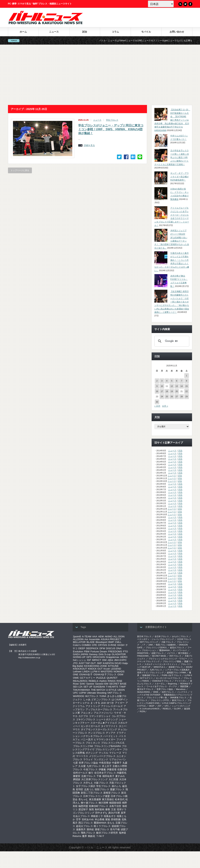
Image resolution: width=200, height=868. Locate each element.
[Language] (161, 4)
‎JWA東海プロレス (178, 698)
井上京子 (107, 766)
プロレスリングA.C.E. (113, 743)
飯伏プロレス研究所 (107, 833)
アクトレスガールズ (112, 706)
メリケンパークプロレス (102, 756)
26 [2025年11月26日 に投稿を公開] (172, 397)
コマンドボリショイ (100, 716)
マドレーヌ (115, 753)
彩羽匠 (80, 789)
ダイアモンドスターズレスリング (99, 729)
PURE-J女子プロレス (172, 675)
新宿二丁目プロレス (92, 793)
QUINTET (112, 678)
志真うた (89, 789)
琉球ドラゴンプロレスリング (150, 673)
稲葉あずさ (110, 816)
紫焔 (108, 819)
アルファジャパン (103, 713)
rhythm (103, 681)
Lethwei (77, 672)
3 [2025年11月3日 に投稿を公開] (162, 381)
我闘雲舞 (184, 686)
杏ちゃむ (83, 799)
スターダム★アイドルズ (104, 723)
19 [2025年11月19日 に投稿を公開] (172, 391)
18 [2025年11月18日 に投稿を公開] (167, 391)
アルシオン (87, 713)
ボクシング (92, 753)
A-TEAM (87, 637)
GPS (89, 657)
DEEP (82, 648)
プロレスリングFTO (160, 700)
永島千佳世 (115, 806)
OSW (120, 674)
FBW (87, 652)
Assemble (94, 639)
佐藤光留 (122, 769)
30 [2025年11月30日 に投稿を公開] (157, 402)
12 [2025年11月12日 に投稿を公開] (172, 386)
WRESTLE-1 (159, 667)
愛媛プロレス (117, 789)
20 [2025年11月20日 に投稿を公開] (177, 391)
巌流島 (187, 709)
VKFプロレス (115, 693)
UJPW (82, 693)
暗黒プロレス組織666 (166, 645)
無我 (91, 809)
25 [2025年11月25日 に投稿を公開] (167, 397)
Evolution (78, 652)
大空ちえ (88, 783)
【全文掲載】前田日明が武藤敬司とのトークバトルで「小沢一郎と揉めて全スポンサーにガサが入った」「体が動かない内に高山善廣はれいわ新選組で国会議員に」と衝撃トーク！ (172, 302)
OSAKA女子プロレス (105, 674)
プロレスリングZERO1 (156, 648)
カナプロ (83, 716)
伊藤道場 (112, 769)
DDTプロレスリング (149, 642)
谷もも (111, 823)
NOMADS (119, 672)
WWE (156, 692)
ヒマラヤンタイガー (105, 739)
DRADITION (143, 653)
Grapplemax (113, 657)
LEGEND (116, 669)
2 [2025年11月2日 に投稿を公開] (157, 381)
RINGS (112, 681)
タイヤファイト (109, 726)
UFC (76, 693)
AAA (95, 637)
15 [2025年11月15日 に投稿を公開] (186, 386)
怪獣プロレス (102, 789)
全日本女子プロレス (105, 773)
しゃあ (87, 699)
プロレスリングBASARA (107, 746)
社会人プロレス (81, 816)
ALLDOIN (78, 639)
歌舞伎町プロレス (99, 806)
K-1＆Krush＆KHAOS (150, 709)
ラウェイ (88, 759)
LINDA (86, 672)
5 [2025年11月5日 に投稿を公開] (172, 381)
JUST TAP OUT (87, 663)
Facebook (190, 4)
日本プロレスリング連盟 (96, 796)
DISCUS (111, 648)
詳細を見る (89, 145)
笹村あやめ (88, 819)
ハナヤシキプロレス (92, 736)
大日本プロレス (184, 639)
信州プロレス (168, 692)
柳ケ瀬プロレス (89, 803)
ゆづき (110, 703)
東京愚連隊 (95, 799)
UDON (121, 690)
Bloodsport (102, 642)
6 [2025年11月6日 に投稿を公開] (177, 381)
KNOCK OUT (95, 669)
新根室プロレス (112, 793)
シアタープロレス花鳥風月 (177, 670)
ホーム (23, 32)
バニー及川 (87, 739)
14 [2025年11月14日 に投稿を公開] (181, 386)
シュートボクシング (107, 719)
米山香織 (100, 819)
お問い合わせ (177, 32)
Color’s (77, 645)
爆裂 (108, 809)
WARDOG (79, 696)
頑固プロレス (158, 653)
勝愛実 (77, 776)
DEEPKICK (92, 648)
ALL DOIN (119, 637)
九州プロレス (94, 766)
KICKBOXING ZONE (96, 666)
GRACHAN (99, 657)
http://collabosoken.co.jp (29, 658)
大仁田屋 (113, 779)
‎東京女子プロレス (145, 689)
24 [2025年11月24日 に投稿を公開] (162, 397)
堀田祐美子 (108, 776)
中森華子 (117, 763)
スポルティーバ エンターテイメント (161, 664)
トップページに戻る (20, 170)
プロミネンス (93, 743)
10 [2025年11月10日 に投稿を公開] (162, 386)
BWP (111, 642)
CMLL (118, 642)
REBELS (94, 681)
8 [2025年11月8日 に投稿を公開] (186, 381)
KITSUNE (113, 666)
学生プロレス (112, 120)
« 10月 (157, 406)
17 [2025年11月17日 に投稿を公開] (162, 391)
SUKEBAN (99, 687)
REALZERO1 (80, 681)
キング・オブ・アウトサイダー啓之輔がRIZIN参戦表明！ (180, 177)
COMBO (86, 645)
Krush (107, 669)
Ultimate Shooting (97, 693)
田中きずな (101, 813)
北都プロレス (88, 776)
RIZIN (142, 711)
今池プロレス (90, 769)
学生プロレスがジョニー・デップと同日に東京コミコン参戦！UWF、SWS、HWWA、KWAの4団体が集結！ (111, 129)
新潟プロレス (178, 700)
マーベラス (82, 756)
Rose (76, 684)
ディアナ (111, 733)
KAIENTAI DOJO (112, 663)
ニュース (54, 32)
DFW (102, 648)
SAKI (82, 684)
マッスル (103, 753)
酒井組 (90, 829)
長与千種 (115, 829)
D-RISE (112, 645)
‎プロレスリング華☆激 (157, 698)
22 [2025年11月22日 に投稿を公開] (186, 391)
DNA (119, 648)
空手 (78, 819)
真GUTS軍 (114, 813)
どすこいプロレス (101, 699)
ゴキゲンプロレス (86, 719)
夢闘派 (77, 779)
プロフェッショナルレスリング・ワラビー (168, 659)
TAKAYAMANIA (82, 690)
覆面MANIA (100, 823)
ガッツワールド (180, 650)
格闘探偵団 (115, 803)
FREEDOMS (115, 652)
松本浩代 (120, 799)
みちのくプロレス (180, 636)
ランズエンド (101, 759)
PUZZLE (101, 678)
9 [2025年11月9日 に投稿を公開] (157, 386)
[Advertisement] (100, 75)
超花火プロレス (84, 826)
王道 (113, 809)
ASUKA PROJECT (111, 639)
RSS (180, 4)
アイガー (120, 703)
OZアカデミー (87, 678)
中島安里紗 (105, 763)
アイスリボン (181, 681)
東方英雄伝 (108, 799)
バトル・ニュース (96, 847)
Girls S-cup (105, 654)
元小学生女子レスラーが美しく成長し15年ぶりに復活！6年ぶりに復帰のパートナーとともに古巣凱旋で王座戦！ (172, 157)
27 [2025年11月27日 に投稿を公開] (177, 397)
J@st (110, 660)
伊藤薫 (102, 769)
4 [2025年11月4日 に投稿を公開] (167, 381)
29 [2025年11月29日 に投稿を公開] (186, 397)
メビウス (171, 653)
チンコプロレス (96, 733)
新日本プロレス (144, 636)
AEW (101, 637)
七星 (75, 763)
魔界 (85, 836)
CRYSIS (102, 645)
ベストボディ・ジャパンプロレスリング (156, 639)
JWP (99, 663)
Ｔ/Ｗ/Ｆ (100, 836)
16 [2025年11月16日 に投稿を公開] (157, 391)
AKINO (109, 637)
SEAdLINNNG (144, 692)
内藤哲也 (122, 773)
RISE (119, 681)
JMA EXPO (120, 660)
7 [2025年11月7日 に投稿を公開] (182, 381)
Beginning (172, 684)
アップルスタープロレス (99, 709)
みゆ (103, 703)
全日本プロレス (162, 636)
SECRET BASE (118, 684)
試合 (85, 32)
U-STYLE (111, 690)
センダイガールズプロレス (168, 678)
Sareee (90, 684)
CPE (94, 645)
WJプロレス (92, 696)
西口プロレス (86, 823)
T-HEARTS (112, 687)
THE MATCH (98, 690)
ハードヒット (111, 736)
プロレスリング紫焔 (172, 661)
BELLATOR (79, 642)
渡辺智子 (83, 809)
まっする (95, 703)
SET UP (88, 687)
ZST (159, 706)
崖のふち (116, 786)
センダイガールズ (90, 726)
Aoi (86, 639)
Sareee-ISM (102, 684)
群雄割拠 (116, 819)
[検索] (171, 341)
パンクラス (182, 692)
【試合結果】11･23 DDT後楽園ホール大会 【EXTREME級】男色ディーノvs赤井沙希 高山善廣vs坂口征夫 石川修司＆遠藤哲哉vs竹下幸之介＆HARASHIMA (172, 120)
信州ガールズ (80, 773)
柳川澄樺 (103, 803)
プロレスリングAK (83, 746)
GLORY (177, 709)
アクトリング (93, 706)
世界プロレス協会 (88, 763)
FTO (125, 652)
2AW (151, 645)
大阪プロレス (101, 783)
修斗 (91, 773)
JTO (75, 663)
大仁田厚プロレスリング (94, 779)
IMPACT (96, 660)
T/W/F (123, 687)
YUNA (103, 696)
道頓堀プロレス (176, 667)
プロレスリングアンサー (109, 749)
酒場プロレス (102, 829)
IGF (89, 660)
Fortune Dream (99, 652)
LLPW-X (95, 672)
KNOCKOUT (80, 669)
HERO (124, 657)
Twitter (185, 4)
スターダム (160, 684)
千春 (99, 776)
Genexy (93, 654)
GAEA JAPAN (81, 654)
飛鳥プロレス (88, 833)
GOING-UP (79, 657)
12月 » (165, 406)
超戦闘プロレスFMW (176, 673)
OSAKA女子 (86, 674)
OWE (76, 678)
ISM (104, 660)
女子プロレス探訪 (86, 786)
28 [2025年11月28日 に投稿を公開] (181, 397)
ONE (76, 674)
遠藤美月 (81, 829)
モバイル (146, 32)
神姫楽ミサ (97, 816)
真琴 (123, 813)
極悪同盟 (83, 806)
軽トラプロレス (102, 826)
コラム (115, 32)
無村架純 (100, 809)
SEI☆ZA (78, 687)
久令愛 (82, 766)
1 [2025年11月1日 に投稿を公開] (186, 376)
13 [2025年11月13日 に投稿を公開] (177, 386)
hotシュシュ (80, 660)
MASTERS (107, 672)
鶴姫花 (91, 836)
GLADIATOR (119, 654)
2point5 (77, 637)
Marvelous (181, 689)
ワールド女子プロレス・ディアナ (162, 686)
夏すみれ (120, 776)
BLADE (91, 642)
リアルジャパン (118, 759)
